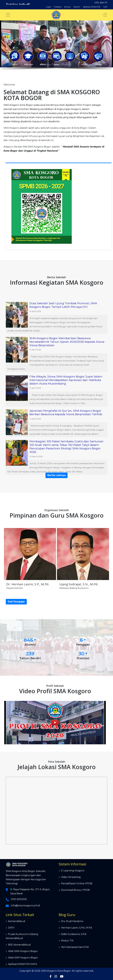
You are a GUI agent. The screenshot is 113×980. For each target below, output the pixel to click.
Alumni (77, 7)
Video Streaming (71, 877)
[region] (56, 46)
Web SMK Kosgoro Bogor (23, 951)
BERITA (43, 64)
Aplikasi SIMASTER (92, 7)
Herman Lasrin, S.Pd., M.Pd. (77, 928)
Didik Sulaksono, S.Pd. (74, 934)
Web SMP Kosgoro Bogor (23, 958)
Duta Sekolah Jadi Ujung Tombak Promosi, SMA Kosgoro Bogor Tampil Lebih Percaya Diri (63, 447)
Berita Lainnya (56, 475)
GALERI (84, 64)
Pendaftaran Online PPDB (77, 884)
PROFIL (15, 64)
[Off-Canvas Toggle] (105, 15)
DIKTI (11, 928)
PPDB (69, 39)
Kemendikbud (17, 921)
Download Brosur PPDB (75, 890)
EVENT (57, 65)
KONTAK (99, 65)
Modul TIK (67, 941)
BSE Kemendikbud (19, 945)
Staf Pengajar (16, 602)
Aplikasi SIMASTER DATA (23, 964)
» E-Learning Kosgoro (72, 871)
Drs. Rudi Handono (72, 921)
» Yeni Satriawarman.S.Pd (74, 947)
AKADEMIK (28, 64)
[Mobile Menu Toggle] (8, 15)
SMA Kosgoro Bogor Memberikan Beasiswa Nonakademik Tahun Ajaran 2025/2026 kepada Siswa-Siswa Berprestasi (67, 484)
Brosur (67, 7)
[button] (15, 56)
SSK (105, 7)
